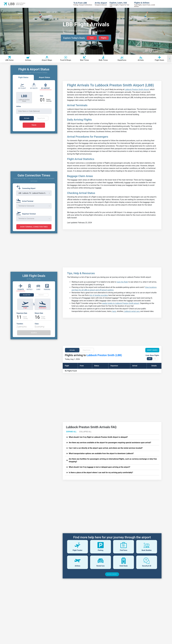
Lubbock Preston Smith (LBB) (104, 355)
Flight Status (23, 77)
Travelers (20, 328)
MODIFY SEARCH (152, 350)
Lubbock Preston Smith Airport (137, 89)
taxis (114, 311)
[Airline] (34, 110)
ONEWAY (41, 299)
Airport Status (44, 77)
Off (149, 359)
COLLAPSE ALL (85, 432)
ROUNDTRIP (27, 299)
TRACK (34, 125)
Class (37, 328)
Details (154, 366)
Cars (92, 38)
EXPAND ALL (71, 432)
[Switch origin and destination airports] (34, 308)
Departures (87, 350)
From (82, 366)
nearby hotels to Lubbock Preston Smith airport (121, 303)
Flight (67, 366)
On (155, 359)
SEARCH (34, 337)
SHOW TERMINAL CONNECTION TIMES (34, 231)
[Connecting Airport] (27, 191)
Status (97, 366)
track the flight (122, 282)
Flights (104, 38)
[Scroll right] (169, 59)
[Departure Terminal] (27, 217)
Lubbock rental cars (132, 311)
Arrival (135, 366)
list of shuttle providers (99, 295)
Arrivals (72, 350)
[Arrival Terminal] (25, 204)
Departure (114, 366)
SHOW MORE (112, 574)
